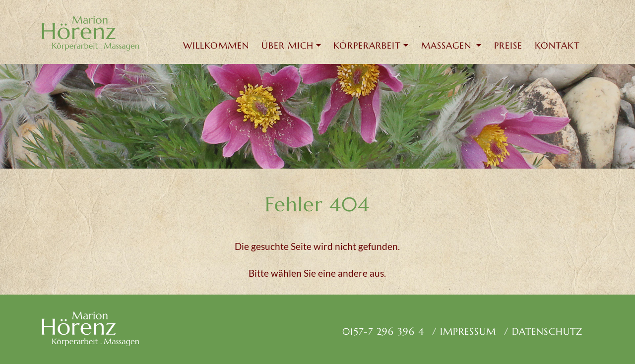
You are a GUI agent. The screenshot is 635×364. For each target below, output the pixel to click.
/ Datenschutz (543, 331)
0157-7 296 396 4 (381, 331)
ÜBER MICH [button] (287, 46)
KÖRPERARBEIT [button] (367, 46)
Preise (508, 46)
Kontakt (557, 46)
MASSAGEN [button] (448, 46)
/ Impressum (464, 331)
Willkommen (216, 46)
